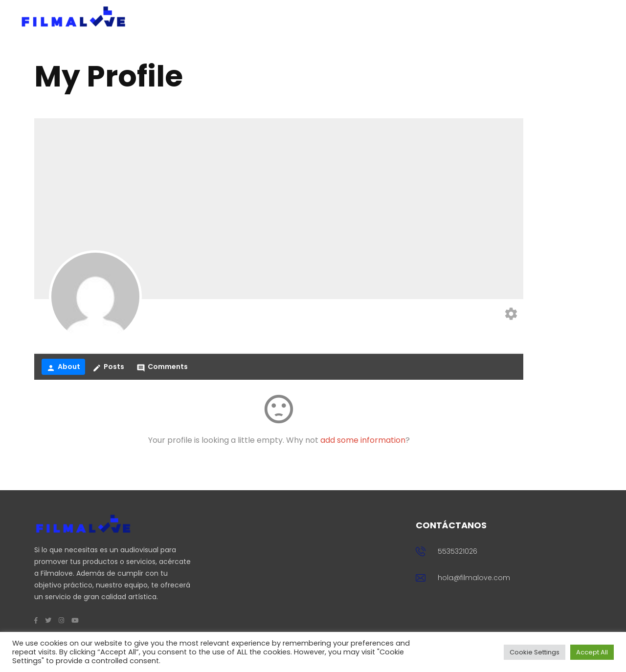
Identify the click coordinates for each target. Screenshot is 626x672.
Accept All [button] (592, 652)
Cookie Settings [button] (535, 652)
